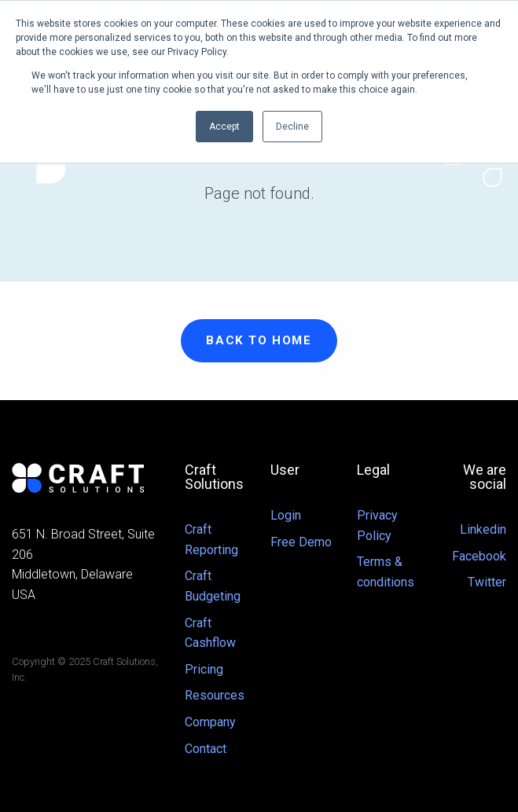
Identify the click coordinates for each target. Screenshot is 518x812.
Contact (206, 749)
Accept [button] (224, 127)
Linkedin (483, 529)
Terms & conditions (386, 572)
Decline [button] (292, 127)
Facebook (479, 556)
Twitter (487, 582)
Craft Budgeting (213, 586)
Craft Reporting (211, 540)
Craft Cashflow (210, 633)
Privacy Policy (377, 525)
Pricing (204, 669)
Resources (215, 695)
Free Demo (301, 542)
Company (210, 722)
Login (286, 515)
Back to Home (259, 340)
